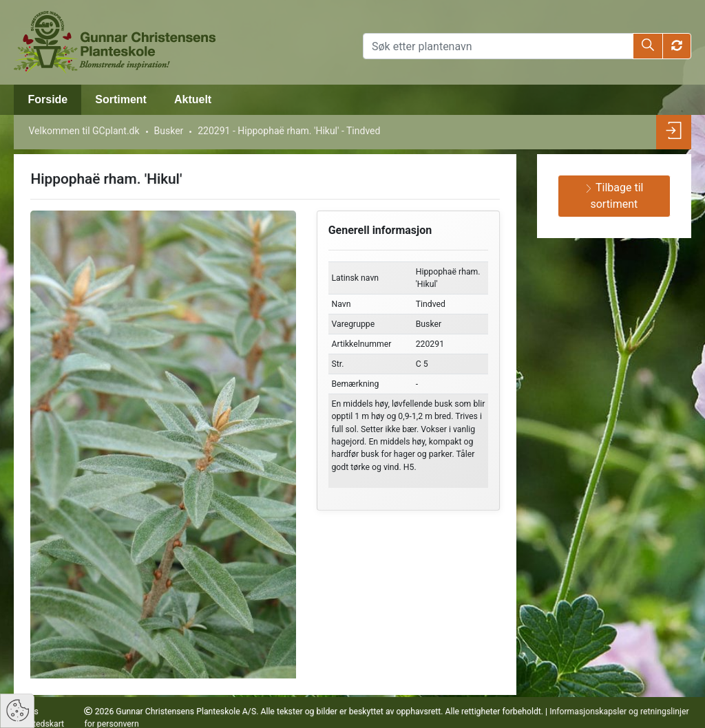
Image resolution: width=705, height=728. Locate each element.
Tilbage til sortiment (614, 196)
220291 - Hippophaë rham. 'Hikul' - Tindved (289, 131)
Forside (48, 99)
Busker (169, 131)
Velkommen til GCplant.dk (84, 131)
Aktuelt (193, 99)
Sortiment (121, 99)
